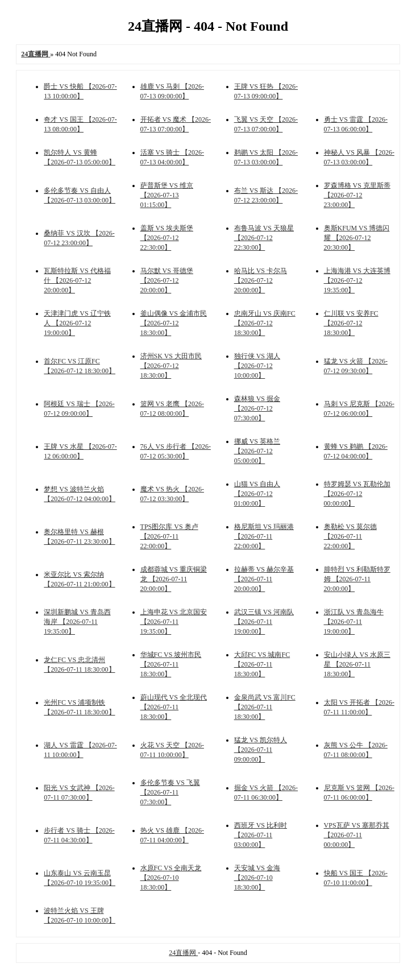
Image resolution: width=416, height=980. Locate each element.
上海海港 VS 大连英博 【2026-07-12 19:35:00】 (357, 280)
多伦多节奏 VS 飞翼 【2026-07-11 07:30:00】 (170, 792)
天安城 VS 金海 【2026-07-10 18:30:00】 (257, 878)
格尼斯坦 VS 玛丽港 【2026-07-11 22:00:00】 (264, 536)
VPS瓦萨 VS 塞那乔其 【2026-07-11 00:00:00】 (357, 835)
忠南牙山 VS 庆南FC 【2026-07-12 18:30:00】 (265, 323)
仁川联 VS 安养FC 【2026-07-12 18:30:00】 (351, 323)
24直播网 (183, 953)
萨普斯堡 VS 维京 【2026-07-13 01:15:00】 (167, 195)
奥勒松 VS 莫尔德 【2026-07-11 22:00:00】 (350, 536)
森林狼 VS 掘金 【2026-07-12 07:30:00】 (257, 408)
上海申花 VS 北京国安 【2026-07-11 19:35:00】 (174, 622)
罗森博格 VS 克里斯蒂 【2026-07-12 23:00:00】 (357, 195)
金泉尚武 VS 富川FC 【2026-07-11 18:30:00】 (265, 707)
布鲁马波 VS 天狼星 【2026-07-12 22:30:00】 (264, 238)
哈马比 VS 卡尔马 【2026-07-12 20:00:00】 (261, 280)
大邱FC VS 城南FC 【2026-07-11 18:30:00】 (262, 664)
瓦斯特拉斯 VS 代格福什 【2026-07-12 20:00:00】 (77, 280)
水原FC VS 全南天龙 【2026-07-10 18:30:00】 (171, 878)
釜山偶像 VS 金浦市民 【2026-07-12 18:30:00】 (174, 323)
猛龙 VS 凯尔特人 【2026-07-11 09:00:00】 (261, 750)
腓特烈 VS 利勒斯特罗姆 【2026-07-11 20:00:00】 (357, 579)
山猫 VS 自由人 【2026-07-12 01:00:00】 (257, 494)
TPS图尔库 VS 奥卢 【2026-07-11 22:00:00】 (169, 536)
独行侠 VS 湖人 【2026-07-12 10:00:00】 (257, 366)
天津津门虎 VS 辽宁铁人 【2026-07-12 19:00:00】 (77, 323)
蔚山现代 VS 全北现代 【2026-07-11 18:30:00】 (174, 707)
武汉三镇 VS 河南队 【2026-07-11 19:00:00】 (264, 622)
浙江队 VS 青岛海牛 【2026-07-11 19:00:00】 (354, 622)
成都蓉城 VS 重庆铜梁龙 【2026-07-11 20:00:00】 (174, 579)
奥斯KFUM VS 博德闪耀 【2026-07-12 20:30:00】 (357, 238)
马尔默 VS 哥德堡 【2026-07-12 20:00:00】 (167, 280)
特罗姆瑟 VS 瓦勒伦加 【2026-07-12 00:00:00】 (357, 494)
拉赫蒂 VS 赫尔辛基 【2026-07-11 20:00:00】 (264, 579)
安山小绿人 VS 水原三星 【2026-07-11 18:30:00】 (357, 664)
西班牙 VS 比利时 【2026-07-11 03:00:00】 (261, 835)
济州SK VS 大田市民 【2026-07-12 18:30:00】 (171, 366)
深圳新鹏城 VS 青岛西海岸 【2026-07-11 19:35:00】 (77, 622)
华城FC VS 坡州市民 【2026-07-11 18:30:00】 (171, 664)
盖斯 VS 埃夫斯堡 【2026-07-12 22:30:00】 (167, 238)
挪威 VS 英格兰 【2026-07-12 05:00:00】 (257, 451)
